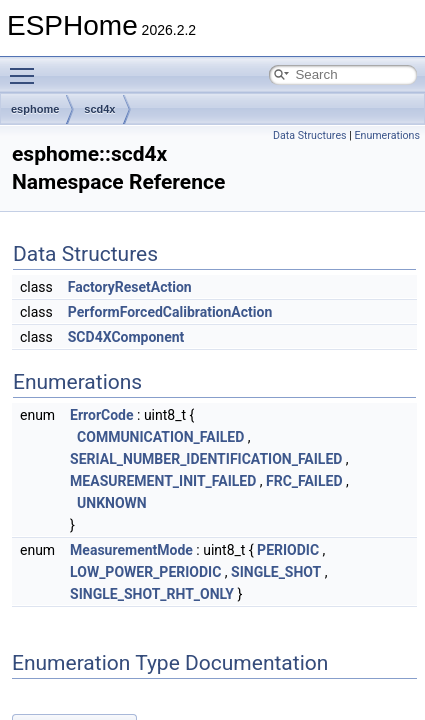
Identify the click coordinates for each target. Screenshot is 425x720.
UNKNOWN (112, 503)
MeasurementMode (131, 550)
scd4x (99, 109)
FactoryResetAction (130, 287)
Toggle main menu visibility (27, 67)
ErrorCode (101, 415)
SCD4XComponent (126, 337)
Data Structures (310, 135)
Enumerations (387, 135)
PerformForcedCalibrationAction (170, 312)
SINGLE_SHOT (276, 572)
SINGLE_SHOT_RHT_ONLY (152, 594)
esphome (35, 109)
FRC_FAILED (304, 481)
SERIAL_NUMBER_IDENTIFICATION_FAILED (206, 459)
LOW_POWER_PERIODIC (145, 572)
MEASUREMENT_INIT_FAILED (163, 481)
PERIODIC (288, 550)
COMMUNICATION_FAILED (160, 437)
